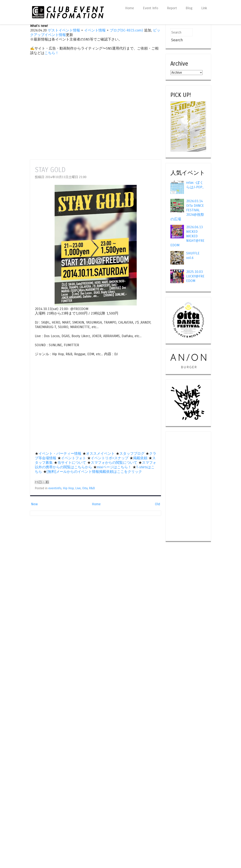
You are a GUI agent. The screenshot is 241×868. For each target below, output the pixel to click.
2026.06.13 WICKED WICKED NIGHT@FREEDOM (187, 236)
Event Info (151, 8)
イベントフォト (74, 458)
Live (78, 488)
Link (204, 8)
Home (130, 8)
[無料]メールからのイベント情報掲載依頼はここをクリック (94, 472)
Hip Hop (68, 488)
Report (172, 8)
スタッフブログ (132, 454)
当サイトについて (72, 463)
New (34, 504)
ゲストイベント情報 (64, 30)
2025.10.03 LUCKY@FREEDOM (195, 276)
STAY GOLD (50, 170)
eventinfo (55, 488)
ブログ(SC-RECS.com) (126, 30)
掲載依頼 (140, 458)
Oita (85, 488)
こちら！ (52, 53)
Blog (189, 8)
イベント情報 (95, 30)
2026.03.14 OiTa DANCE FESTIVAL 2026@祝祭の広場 (187, 210)
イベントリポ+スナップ (110, 458)
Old (157, 504)
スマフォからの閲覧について (114, 463)
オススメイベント (100, 454)
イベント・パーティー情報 (60, 454)
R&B (92, 488)
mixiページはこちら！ (114, 467)
